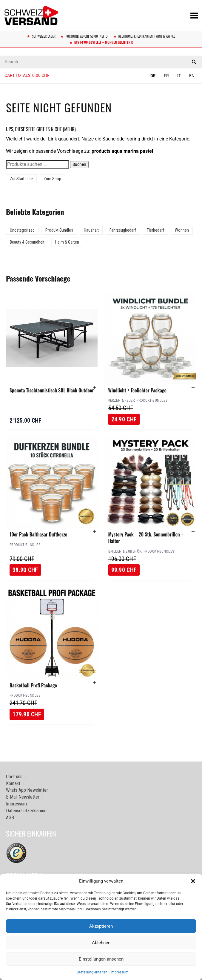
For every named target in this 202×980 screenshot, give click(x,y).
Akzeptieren (101, 926)
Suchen (79, 164)
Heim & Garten (67, 242)
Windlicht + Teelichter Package (137, 390)
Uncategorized (22, 230)
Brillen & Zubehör (125, 551)
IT (179, 76)
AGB (10, 818)
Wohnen (182, 230)
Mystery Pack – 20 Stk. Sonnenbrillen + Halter (146, 538)
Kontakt (13, 783)
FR (166, 76)
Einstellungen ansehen (101, 959)
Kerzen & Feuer (122, 400)
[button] (193, 881)
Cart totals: (27, 75)
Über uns (14, 777)
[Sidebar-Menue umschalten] (101, 84)
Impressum (119, 972)
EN (192, 76)
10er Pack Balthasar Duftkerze (38, 534)
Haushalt (91, 230)
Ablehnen (101, 943)
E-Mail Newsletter (23, 797)
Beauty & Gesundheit (27, 242)
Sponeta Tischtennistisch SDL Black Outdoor (52, 390)
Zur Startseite (21, 179)
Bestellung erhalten (92, 972)
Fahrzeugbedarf (123, 230)
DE (153, 76)
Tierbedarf (155, 230)
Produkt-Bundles (59, 230)
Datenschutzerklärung (26, 811)
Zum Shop (52, 179)
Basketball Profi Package (33, 685)
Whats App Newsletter (27, 790)
